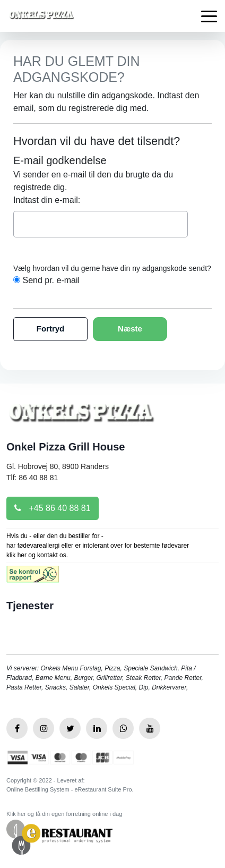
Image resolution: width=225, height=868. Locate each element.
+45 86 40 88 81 (53, 508)
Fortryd (51, 329)
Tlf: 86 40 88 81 (32, 478)
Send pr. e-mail (51, 280)
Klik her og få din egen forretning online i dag (64, 814)
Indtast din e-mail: (47, 200)
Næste (130, 329)
